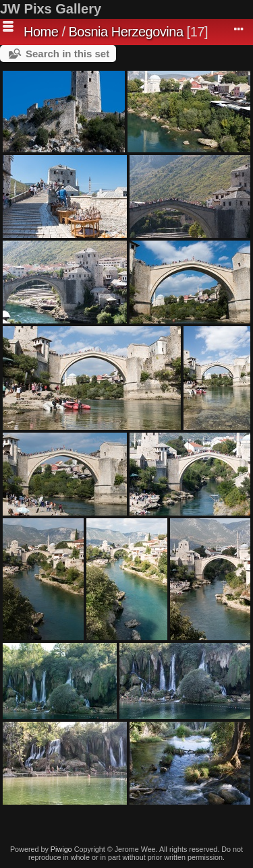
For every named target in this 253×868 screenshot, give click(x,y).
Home (41, 32)
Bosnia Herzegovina (126, 32)
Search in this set (67, 54)
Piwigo (61, 849)
